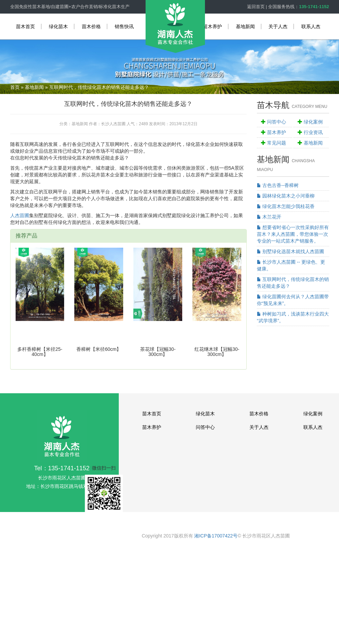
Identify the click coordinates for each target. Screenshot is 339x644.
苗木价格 (91, 26)
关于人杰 (278, 26)
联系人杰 (311, 26)
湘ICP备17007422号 (216, 536)
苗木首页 (25, 26)
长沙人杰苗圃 (113, 124)
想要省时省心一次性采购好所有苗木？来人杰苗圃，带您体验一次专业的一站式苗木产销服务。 (293, 234)
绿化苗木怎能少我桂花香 (286, 206)
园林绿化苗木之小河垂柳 (286, 196)
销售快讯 (124, 26)
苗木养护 (212, 26)
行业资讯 (313, 132)
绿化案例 (313, 122)
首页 (15, 87)
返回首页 (256, 7)
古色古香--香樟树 (278, 185)
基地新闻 (245, 26)
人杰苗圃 (20, 215)
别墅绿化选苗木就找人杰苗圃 (290, 251)
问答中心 (277, 122)
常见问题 (277, 143)
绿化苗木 (58, 26)
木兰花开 (269, 217)
